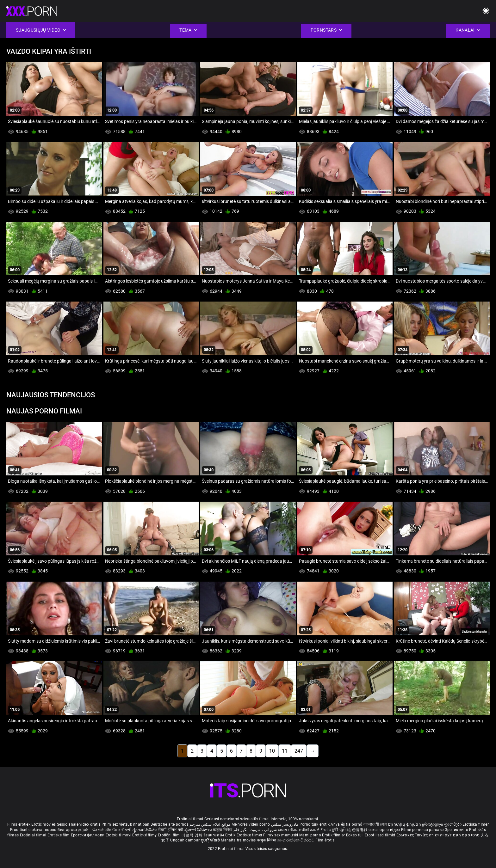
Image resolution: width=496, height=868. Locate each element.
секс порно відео (384, 830)
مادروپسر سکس (285, 824)
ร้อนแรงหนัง (214, 835)
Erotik (231, 835)
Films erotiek (19, 824)
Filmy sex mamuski (281, 835)
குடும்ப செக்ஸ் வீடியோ (99, 830)
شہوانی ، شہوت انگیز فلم (256, 830)
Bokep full (355, 835)
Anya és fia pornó (346, 824)
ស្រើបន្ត (346, 830)
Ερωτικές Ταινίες (413, 835)
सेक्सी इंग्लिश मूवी (171, 830)
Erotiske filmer (250, 835)
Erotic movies (44, 824)
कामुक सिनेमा (223, 830)
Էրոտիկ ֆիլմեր (405, 824)
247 (299, 751)
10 (272, 751)
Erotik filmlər (334, 835)
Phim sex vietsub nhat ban (126, 824)
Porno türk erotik (315, 824)
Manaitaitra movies (239, 840)
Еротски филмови (88, 835)
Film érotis (325, 840)
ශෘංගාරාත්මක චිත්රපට (296, 840)
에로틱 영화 (192, 835)
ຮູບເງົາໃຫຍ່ (211, 840)
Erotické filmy (145, 835)
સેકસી (127, 830)
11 (285, 751)
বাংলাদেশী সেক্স (375, 824)
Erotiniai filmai (34, 835)
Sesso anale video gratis (79, 824)
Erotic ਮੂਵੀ (330, 830)
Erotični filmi (170, 835)
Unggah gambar (185, 840)
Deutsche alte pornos (170, 824)
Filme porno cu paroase (422, 830)
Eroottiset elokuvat (28, 830)
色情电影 (360, 830)
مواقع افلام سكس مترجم (210, 824)
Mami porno (310, 835)
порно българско (61, 830)
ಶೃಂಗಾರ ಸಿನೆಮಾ (145, 830)
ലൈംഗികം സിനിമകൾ (299, 830)
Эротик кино (457, 830)
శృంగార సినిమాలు (199, 830)
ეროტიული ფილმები (442, 824)
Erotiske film (59, 835)
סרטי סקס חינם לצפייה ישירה (454, 835)
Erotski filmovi (119, 835)
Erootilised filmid (381, 835)
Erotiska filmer (476, 824)
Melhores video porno (251, 824)
